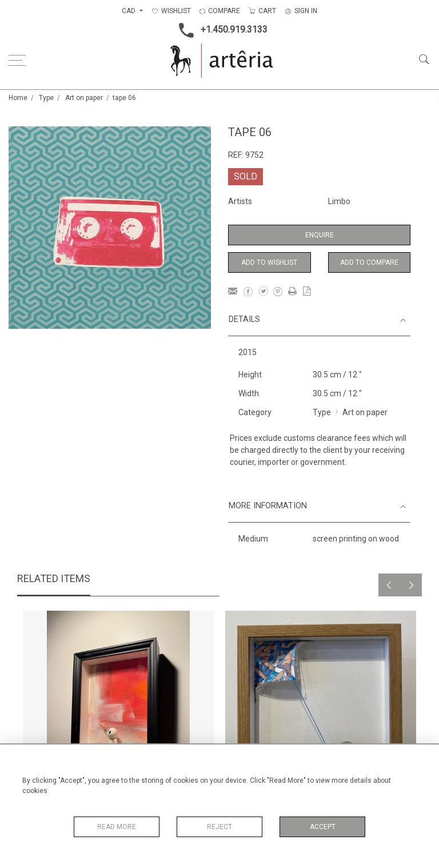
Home (18, 98)
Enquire (320, 235)
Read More (117, 827)
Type (46, 98)
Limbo (339, 201)
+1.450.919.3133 (220, 30)
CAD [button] (129, 11)
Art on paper (84, 98)
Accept (323, 827)
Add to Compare (369, 262)
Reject (219, 827)
